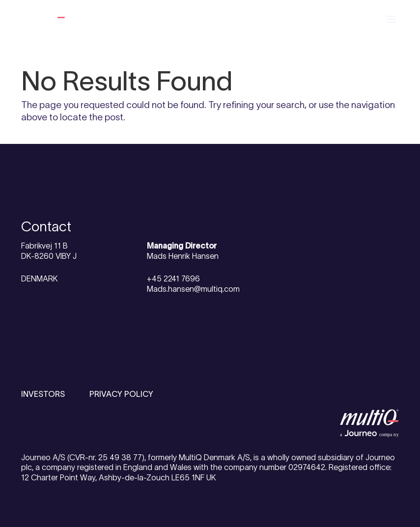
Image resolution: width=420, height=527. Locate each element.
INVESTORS (43, 394)
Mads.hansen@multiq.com (193, 289)
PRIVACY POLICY (121, 394)
